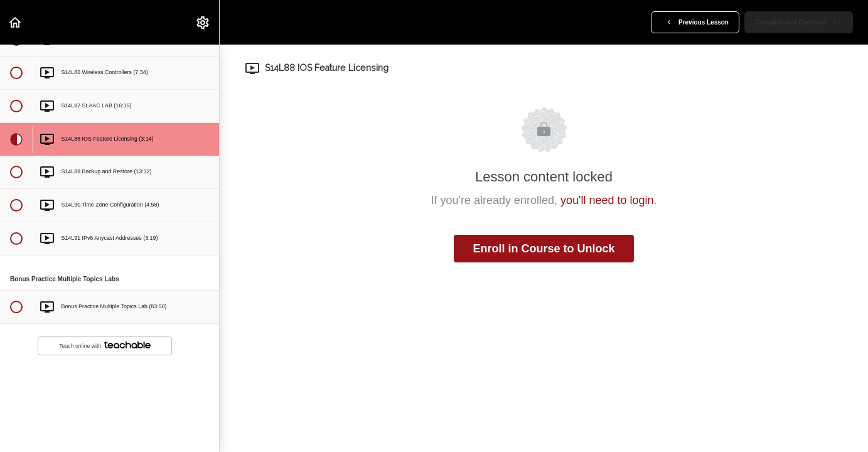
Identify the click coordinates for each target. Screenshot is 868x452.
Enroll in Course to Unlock (544, 249)
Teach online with (105, 346)
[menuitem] (203, 22)
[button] (16, 22)
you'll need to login (607, 200)
